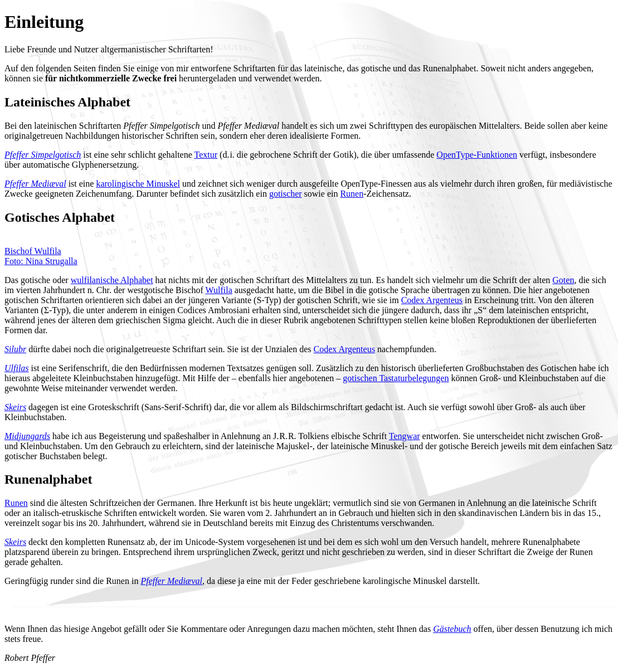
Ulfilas (17, 368)
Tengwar (405, 436)
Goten (563, 280)
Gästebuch (452, 629)
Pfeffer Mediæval (171, 581)
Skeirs (15, 407)
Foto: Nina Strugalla (41, 261)
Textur (206, 155)
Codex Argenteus (432, 300)
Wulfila (219, 290)
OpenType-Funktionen (477, 155)
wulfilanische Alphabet (112, 280)
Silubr (15, 349)
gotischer (286, 194)
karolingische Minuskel (138, 184)
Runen (352, 194)
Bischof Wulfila (33, 251)
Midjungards (27, 436)
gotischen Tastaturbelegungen (396, 378)
